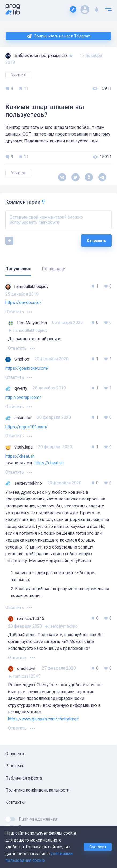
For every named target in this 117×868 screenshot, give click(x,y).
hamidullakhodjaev (28, 331)
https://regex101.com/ (27, 427)
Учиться (18, 75)
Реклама (14, 766)
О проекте (15, 754)
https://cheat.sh (20, 456)
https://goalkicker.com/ (27, 368)
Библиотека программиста (42, 55)
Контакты (15, 802)
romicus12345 (24, 676)
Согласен (98, 847)
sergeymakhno (61, 626)
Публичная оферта (24, 778)
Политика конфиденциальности (37, 790)
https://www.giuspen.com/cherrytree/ (43, 719)
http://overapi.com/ (23, 397)
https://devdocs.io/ (23, 302)
